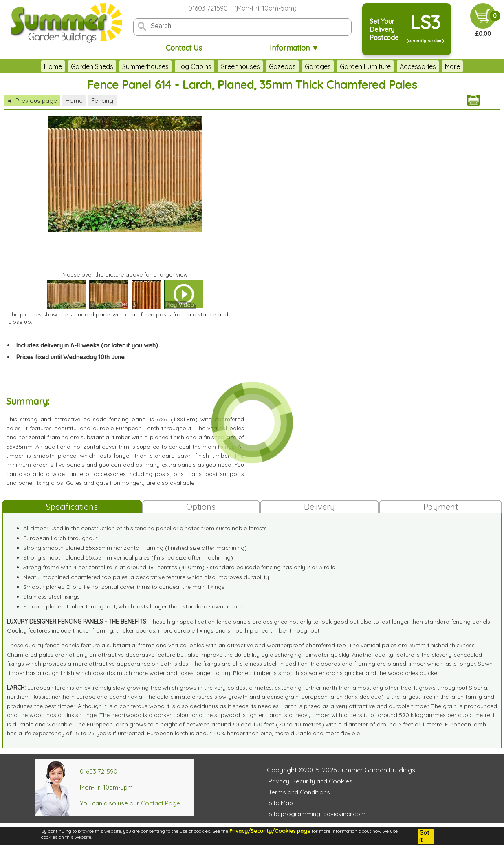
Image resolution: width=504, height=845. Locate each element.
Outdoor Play (441, 66)
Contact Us (184, 48)
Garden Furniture (341, 66)
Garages (293, 66)
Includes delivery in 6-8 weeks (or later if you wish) (87, 345)
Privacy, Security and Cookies (310, 781)
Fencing (102, 101)
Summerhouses (121, 66)
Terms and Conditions (299, 792)
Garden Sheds (68, 66)
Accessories (393, 66)
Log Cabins (170, 66)
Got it (424, 836)
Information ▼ (294, 48)
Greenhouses (216, 66)
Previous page (32, 101)
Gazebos (258, 66)
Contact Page (161, 803)
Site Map (281, 803)
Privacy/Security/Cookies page (270, 831)
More (477, 66)
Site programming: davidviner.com (317, 814)
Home (29, 66)
